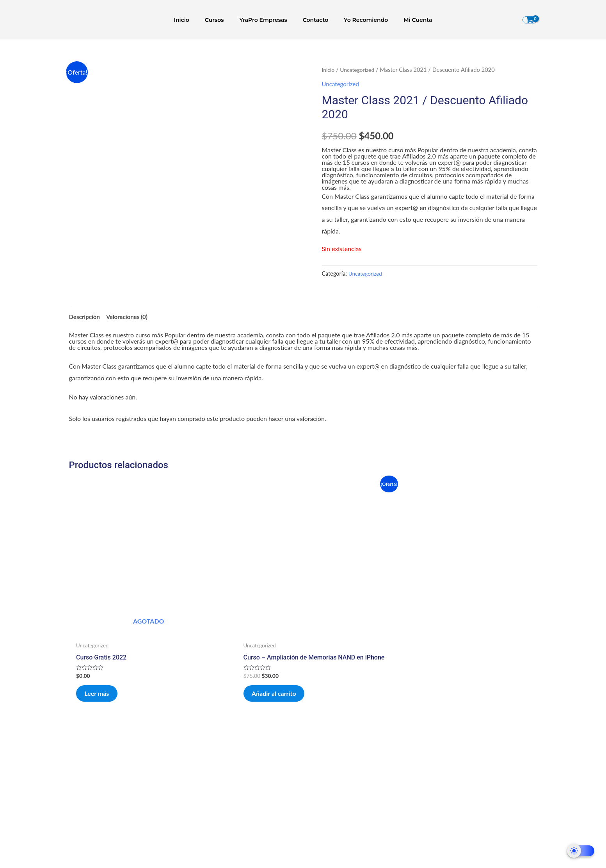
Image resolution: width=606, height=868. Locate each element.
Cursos (221, 20)
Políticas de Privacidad (412, 751)
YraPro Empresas (266, 20)
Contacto (313, 20)
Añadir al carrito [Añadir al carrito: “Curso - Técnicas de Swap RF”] (471, 650)
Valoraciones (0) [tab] (130, 318)
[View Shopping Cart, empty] (530, 20)
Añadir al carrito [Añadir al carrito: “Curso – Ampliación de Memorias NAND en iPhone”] (233, 655)
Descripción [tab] (85, 318)
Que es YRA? (194, 751)
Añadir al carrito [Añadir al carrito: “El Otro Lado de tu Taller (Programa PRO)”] (352, 655)
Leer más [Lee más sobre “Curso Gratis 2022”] (104, 650)
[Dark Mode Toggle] (581, 851)
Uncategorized (359, 70)
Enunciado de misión (194, 774)
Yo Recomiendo (359, 20)
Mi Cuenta (406, 20)
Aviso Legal (412, 796)
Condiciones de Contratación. (412, 774)
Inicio (193, 20)
